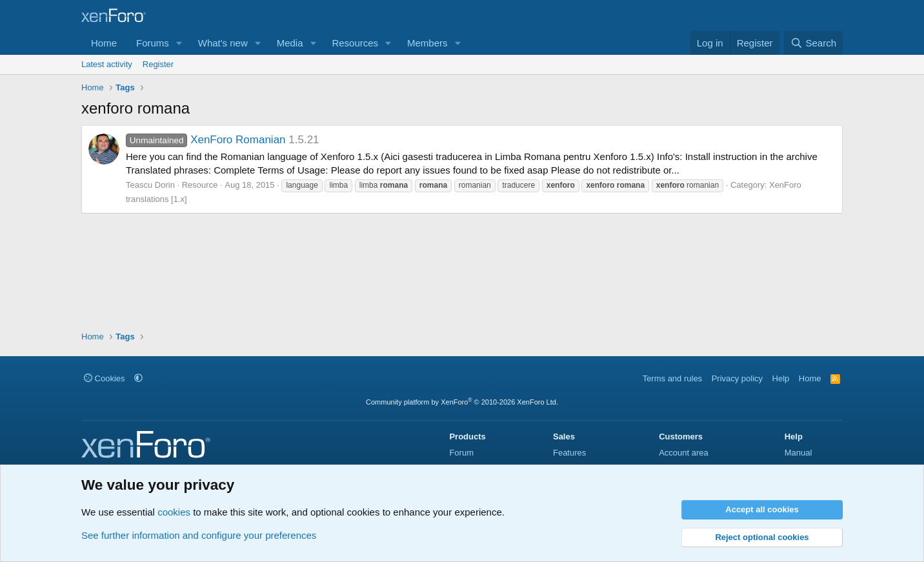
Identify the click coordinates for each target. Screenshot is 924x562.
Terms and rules (672, 378)
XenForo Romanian (206, 140)
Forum (461, 453)
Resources (355, 43)
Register (158, 64)
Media (290, 43)
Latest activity (107, 64)
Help (781, 378)
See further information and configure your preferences (199, 535)
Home (104, 43)
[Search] (813, 43)
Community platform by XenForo (462, 402)
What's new (223, 43)
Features (569, 453)
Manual (798, 453)
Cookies (105, 378)
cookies (174, 512)
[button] (179, 43)
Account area (684, 453)
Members (427, 43)
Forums (153, 43)
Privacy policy (737, 378)
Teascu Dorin (150, 185)
